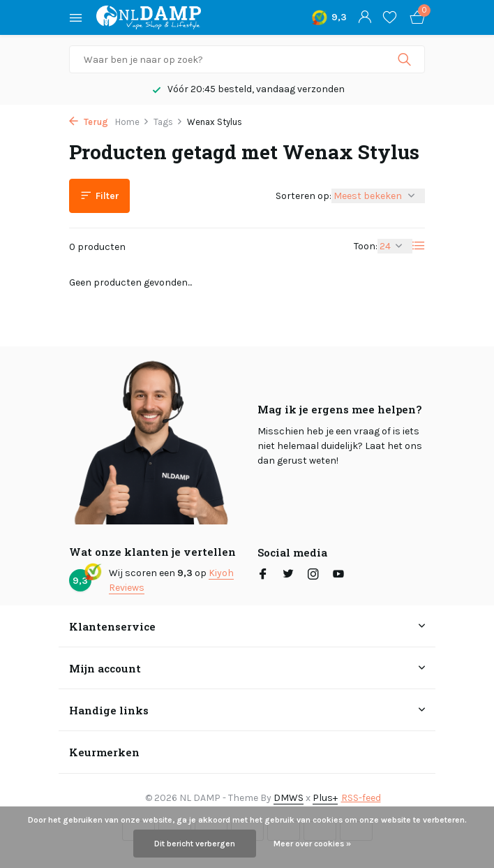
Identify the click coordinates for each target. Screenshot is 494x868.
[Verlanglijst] (390, 18)
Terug (89, 122)
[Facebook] (263, 575)
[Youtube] (338, 575)
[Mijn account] (365, 18)
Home (132, 122)
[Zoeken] (247, 59)
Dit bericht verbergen (195, 844)
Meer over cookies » (312, 844)
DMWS (289, 798)
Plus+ (325, 798)
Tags (168, 122)
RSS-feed (361, 798)
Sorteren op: (304, 196)
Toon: (366, 246)
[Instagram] (313, 575)
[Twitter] (288, 575)
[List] (419, 246)
